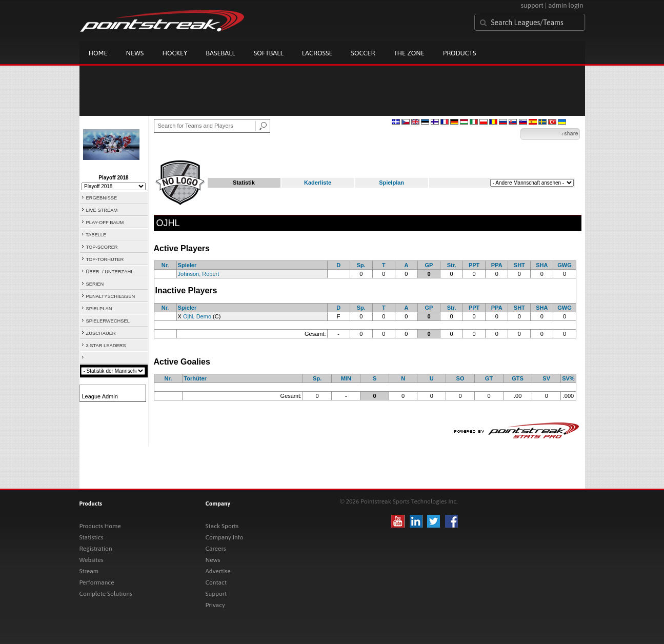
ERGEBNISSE (102, 198)
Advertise (218, 571)
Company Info (225, 537)
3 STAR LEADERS (106, 346)
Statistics (92, 537)
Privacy (215, 605)
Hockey (175, 53)
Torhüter (195, 378)
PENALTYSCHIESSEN (111, 296)
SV (546, 378)
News (135, 53)
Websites (92, 560)
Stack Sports (222, 526)
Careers (216, 549)
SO (460, 378)
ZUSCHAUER (101, 333)
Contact (216, 582)
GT (489, 378)
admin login (566, 5)
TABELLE (96, 235)
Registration (96, 549)
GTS (518, 378)
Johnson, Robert (199, 274)
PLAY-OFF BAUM (105, 223)
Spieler (187, 265)
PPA (497, 265)
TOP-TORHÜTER (105, 259)
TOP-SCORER (102, 247)
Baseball (220, 53)
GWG (565, 265)
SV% (568, 378)
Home (98, 53)
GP (429, 265)
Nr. (165, 265)
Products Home (100, 526)
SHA (542, 265)
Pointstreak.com (162, 22)
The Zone (409, 53)
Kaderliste (318, 183)
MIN (346, 378)
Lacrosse (317, 53)
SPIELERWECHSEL (108, 321)
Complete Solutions (106, 594)
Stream (89, 571)
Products (460, 53)
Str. (452, 265)
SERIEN (95, 284)
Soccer (363, 53)
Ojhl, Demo (197, 316)
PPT (474, 265)
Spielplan (391, 183)
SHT (519, 265)
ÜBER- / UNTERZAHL (110, 272)
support (532, 5)
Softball (269, 53)
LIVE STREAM (102, 210)
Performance (97, 582)
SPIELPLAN (99, 309)
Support (216, 594)
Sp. (361, 265)
